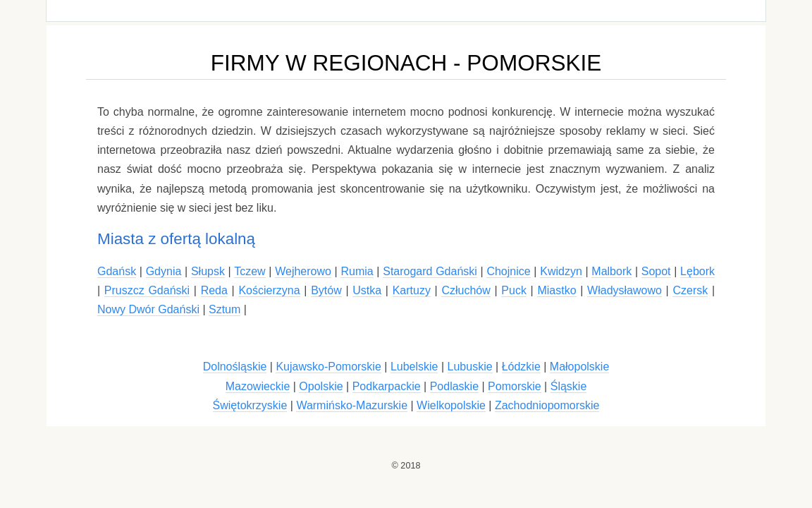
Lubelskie (414, 367)
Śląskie (569, 386)
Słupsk (208, 271)
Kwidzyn (561, 271)
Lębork (697, 271)
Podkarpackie (387, 386)
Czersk (690, 290)
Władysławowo (625, 290)
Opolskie (321, 386)
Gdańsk (117, 271)
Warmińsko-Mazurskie (352, 405)
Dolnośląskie (235, 367)
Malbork (611, 271)
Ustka (367, 290)
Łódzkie (521, 367)
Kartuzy (412, 290)
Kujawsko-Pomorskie (328, 367)
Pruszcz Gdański (147, 290)
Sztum (224, 309)
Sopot (656, 271)
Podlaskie (454, 386)
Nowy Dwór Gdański (148, 309)
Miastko (556, 290)
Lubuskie (470, 367)
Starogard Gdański (430, 271)
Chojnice (508, 271)
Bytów (326, 290)
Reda (214, 290)
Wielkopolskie (451, 405)
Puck (514, 290)
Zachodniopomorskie (547, 405)
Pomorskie (515, 386)
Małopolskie (579, 367)
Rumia (357, 271)
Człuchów (466, 290)
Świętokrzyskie (250, 405)
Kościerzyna (269, 290)
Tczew (250, 271)
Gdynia (164, 271)
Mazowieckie (258, 386)
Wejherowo (303, 271)
